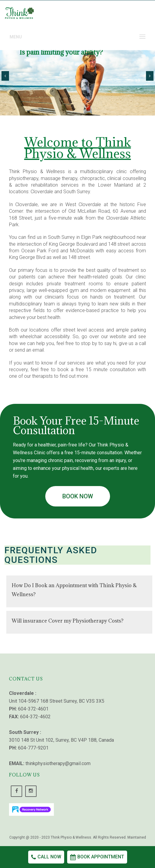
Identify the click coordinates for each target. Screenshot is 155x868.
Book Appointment (97, 857)
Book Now (78, 496)
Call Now (46, 857)
